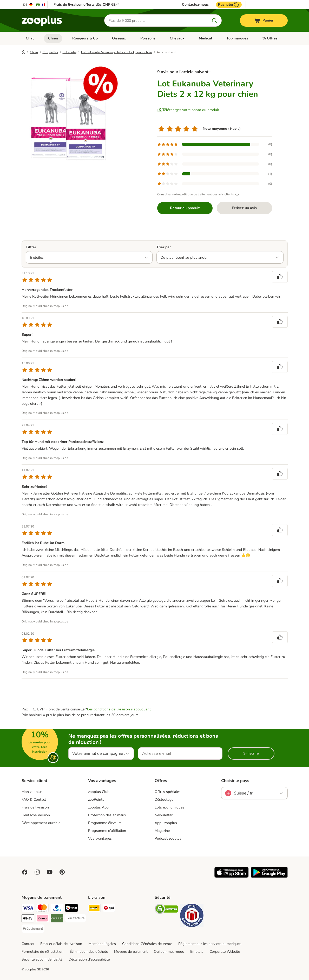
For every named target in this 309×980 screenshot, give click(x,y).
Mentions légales (102, 944)
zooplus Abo (98, 807)
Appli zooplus (166, 823)
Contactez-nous (195, 5)
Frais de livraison (35, 807)
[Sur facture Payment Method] (75, 918)
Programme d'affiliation (107, 831)
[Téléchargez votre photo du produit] (188, 110)
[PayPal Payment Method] (57, 909)
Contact (28, 944)
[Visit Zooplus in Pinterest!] (62, 872)
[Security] (166, 910)
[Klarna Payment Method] (42, 919)
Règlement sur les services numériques (210, 944)
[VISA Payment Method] (28, 909)
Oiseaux (119, 38)
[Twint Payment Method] (71, 909)
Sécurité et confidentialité (42, 959)
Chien (53, 38)
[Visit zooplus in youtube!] (50, 872)
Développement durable (41, 823)
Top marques (237, 38)
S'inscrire (251, 753)
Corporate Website (225, 952)
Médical (205, 38)
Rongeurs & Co (85, 38)
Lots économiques (169, 807)
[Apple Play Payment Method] (28, 919)
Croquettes (50, 52)
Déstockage (164, 800)
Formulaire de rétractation (42, 952)
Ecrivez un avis (244, 208)
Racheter (229, 5)
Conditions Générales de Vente (147, 944)
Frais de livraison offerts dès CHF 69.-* (86, 5)
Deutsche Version (36, 815)
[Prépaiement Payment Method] (33, 929)
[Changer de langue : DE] (28, 5)
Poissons (148, 38)
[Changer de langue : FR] (41, 5)
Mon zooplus (32, 792)
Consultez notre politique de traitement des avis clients (199, 194)
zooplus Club (99, 792)
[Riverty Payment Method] (57, 919)
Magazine (162, 831)
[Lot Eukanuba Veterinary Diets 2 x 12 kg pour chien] (71, 112)
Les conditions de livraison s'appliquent (119, 709)
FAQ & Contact (34, 800)
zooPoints (96, 800)
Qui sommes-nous (169, 952)
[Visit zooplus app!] (231, 877)
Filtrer (31, 247)
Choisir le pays (235, 781)
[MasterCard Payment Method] (42, 909)
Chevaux (177, 38)
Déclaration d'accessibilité (89, 959)
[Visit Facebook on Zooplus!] (25, 872)
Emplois (197, 952)
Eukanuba (70, 52)
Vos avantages (100, 838)
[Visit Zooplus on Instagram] (37, 872)
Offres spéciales (168, 792)
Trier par (164, 247)
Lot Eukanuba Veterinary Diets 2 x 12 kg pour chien (117, 52)
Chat (30, 38)
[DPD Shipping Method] (109, 909)
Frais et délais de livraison (61, 944)
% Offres (270, 38)
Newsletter (164, 815)
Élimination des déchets (89, 952)
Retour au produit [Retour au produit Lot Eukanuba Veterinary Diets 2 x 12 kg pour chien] (185, 208)
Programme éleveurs (105, 823)
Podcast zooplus (168, 838)
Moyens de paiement (131, 952)
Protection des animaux (107, 815)
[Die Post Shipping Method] (94, 909)
